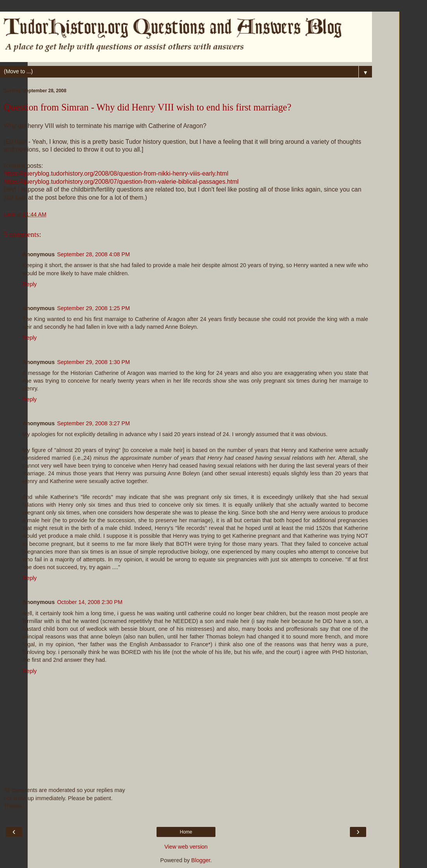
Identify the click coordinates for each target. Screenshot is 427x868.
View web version (186, 847)
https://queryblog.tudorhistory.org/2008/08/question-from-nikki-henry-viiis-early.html (116, 173)
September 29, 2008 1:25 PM (93, 308)
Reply (30, 284)
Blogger (201, 860)
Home (186, 832)
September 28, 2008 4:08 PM (93, 254)
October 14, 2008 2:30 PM (90, 602)
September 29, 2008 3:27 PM (93, 423)
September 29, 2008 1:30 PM (93, 362)
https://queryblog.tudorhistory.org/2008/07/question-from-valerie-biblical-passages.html (121, 182)
